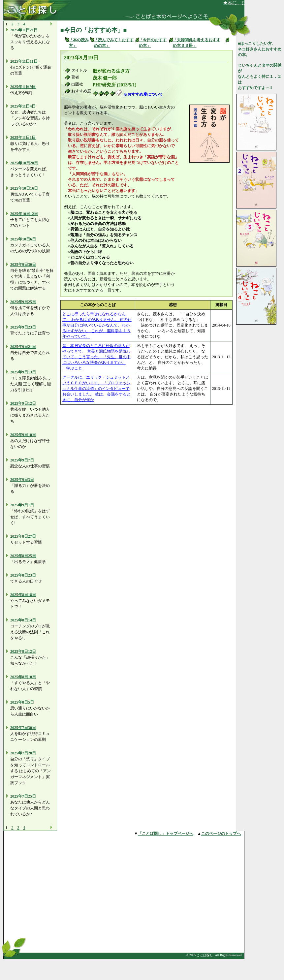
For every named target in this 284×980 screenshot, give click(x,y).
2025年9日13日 (23, 372)
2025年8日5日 (22, 702)
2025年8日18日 (23, 595)
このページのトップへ (221, 834)
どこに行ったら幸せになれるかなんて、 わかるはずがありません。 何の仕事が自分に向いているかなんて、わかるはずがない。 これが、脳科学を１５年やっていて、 (97, 325)
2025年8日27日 (23, 536)
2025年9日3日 (22, 480)
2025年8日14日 (23, 620)
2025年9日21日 (23, 347)
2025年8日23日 (23, 575)
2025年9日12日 (23, 403)
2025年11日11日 (24, 61)
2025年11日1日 (23, 138)
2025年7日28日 (23, 753)
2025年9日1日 (22, 505)
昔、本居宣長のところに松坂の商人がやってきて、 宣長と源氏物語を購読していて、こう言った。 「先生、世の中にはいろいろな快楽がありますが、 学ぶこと (96, 357)
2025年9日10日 (23, 435)
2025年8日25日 (23, 556)
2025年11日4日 (23, 106)
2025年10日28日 (24, 163)
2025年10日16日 (24, 188)
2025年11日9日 (23, 87)
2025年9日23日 (23, 327)
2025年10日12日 (24, 214)
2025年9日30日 (23, 265)
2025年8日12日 (23, 651)
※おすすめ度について (143, 94)
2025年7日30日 (23, 728)
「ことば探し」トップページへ (166, 834)
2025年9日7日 (22, 460)
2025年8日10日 (23, 677)
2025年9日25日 (23, 302)
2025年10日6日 (23, 239)
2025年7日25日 (23, 796)
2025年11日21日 (24, 30)
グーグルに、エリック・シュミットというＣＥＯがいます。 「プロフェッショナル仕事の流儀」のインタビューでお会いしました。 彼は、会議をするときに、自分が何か (96, 389)
